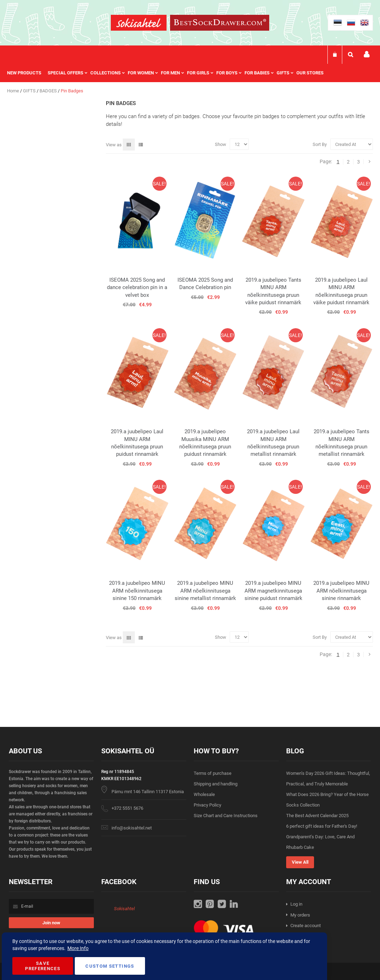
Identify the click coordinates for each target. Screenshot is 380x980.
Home (14, 91)
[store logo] (139, 24)
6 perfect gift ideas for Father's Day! (322, 826)
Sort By (320, 144)
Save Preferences (43, 966)
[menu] (169, 73)
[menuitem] (27, 73)
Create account (306, 926)
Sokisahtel (124, 909)
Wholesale (204, 794)
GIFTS (30, 91)
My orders (300, 915)
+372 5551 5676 (127, 808)
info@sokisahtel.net (132, 828)
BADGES (49, 91)
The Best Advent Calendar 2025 (317, 816)
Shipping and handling (216, 784)
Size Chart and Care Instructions (226, 816)
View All (300, 862)
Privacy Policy (207, 805)
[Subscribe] (51, 923)
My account (367, 54)
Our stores (310, 73)
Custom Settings (110, 966)
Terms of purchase (213, 773)
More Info (78, 948)
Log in (296, 904)
